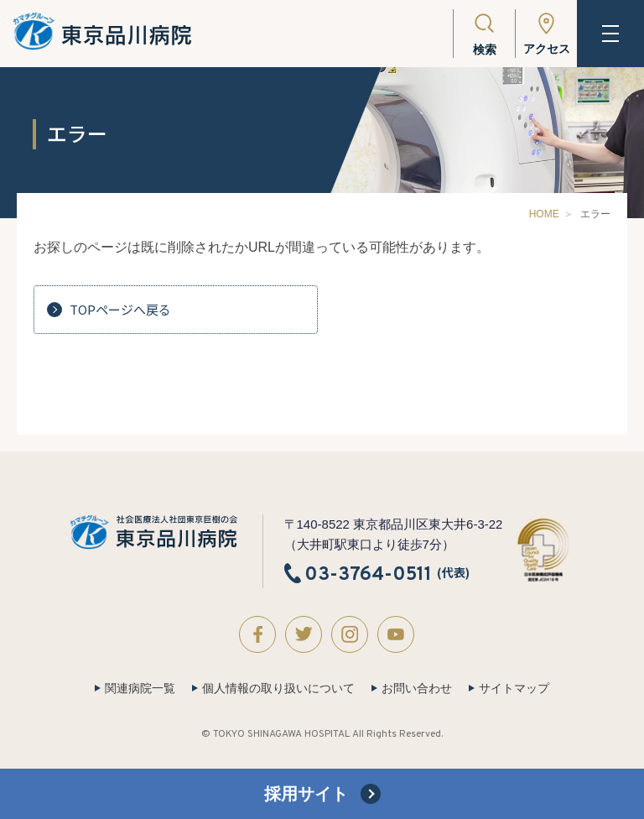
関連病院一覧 (140, 688)
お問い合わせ (417, 688)
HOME (544, 214)
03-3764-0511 (368, 574)
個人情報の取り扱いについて (278, 688)
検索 (485, 50)
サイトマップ (514, 688)
